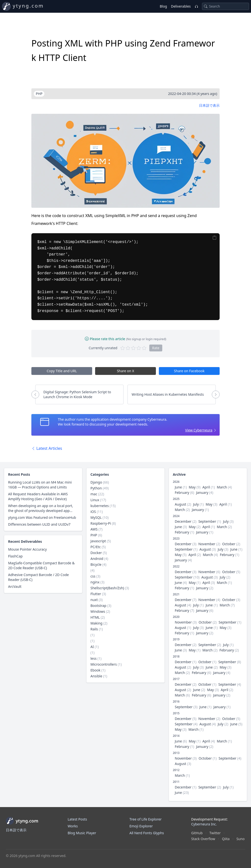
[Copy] (215, 238)
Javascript (98, 541)
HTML (95, 617)
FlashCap (15, 556)
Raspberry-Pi (101, 523)
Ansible (96, 676)
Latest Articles (47, 448)
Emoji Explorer (141, 826)
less (94, 658)
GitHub (197, 833)
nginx (95, 582)
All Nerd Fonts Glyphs (147, 833)
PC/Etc (96, 547)
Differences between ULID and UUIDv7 (39, 524)
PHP (94, 535)
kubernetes (100, 506)
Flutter (96, 594)
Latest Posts (77, 819)
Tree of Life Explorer (145, 819)
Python (96, 488)
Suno (240, 839)
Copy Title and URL (62, 371)
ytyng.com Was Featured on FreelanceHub (42, 517)
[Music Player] (196, 6)
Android (97, 559)
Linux (95, 500)
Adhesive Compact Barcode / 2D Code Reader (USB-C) (38, 577)
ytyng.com (28, 6)
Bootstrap (98, 606)
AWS (94, 529)
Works (73, 826)
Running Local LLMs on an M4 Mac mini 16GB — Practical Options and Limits (40, 485)
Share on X (125, 371)
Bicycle (96, 564)
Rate (156, 348)
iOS (93, 512)
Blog (163, 6)
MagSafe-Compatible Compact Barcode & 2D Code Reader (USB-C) (41, 565)
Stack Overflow (203, 839)
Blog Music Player (82, 833)
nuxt (94, 600)
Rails (94, 629)
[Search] (206, 6)
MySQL (96, 517)
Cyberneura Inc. (204, 824)
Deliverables (181, 6)
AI (92, 647)
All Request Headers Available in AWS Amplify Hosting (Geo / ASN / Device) (38, 496)
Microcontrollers (104, 664)
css (93, 576)
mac (94, 494)
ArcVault (15, 586)
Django (96, 482)
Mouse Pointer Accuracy (27, 549)
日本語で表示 (209, 105)
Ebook (95, 670)
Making (96, 623)
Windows (98, 611)
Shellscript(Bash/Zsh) (107, 588)
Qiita (226, 839)
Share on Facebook (189, 371)
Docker (96, 553)
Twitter (215, 833)
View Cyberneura (199, 430)
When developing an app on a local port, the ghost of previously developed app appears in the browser (41, 508)
